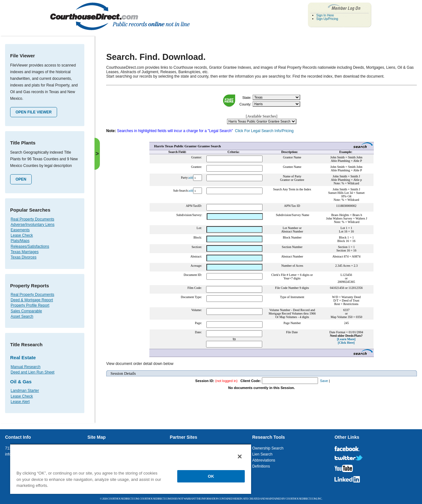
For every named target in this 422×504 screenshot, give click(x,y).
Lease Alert (20, 402)
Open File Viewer (34, 112)
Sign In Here (325, 15)
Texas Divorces (24, 257)
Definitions (261, 466)
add (191, 178)
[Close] (240, 456)
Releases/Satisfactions (30, 246)
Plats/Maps (20, 241)
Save (324, 381)
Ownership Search (268, 448)
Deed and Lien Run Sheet (33, 372)
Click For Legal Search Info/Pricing (264, 131)
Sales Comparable (26, 311)
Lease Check (22, 235)
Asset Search (22, 316)
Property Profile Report (30, 305)
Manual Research (26, 367)
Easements (20, 230)
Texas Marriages (25, 252)
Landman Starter (25, 391)
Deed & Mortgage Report (32, 300)
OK (211, 476)
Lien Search (262, 454)
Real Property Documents (32, 219)
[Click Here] (346, 343)
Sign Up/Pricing (327, 19)
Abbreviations (264, 460)
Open (21, 179)
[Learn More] (346, 339)
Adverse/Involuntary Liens (33, 225)
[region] (131, 469)
